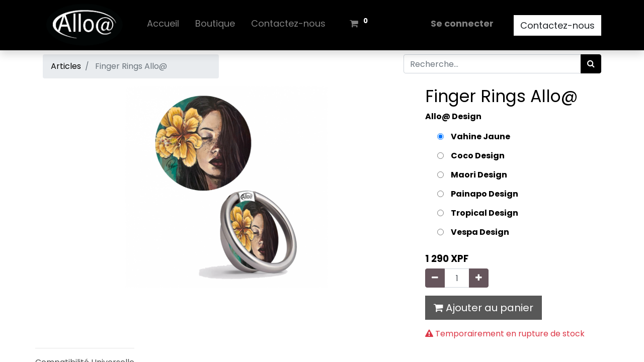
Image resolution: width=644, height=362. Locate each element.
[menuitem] (163, 25)
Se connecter (462, 23)
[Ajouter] (479, 278)
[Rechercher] (591, 64)
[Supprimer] (435, 278)
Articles (66, 66)
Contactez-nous (557, 25)
